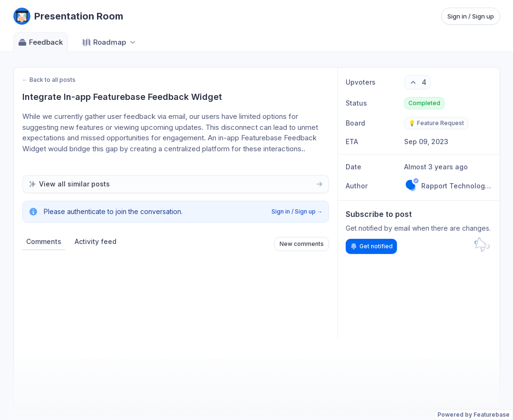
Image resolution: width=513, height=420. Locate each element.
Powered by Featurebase (474, 415)
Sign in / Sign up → (297, 211)
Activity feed (96, 241)
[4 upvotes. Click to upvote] (417, 82)
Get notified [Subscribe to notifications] (371, 246)
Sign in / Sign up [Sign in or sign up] (471, 16)
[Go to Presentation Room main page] (68, 16)
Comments (44, 241)
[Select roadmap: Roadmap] (110, 42)
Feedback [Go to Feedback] (40, 42)
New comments (302, 244)
